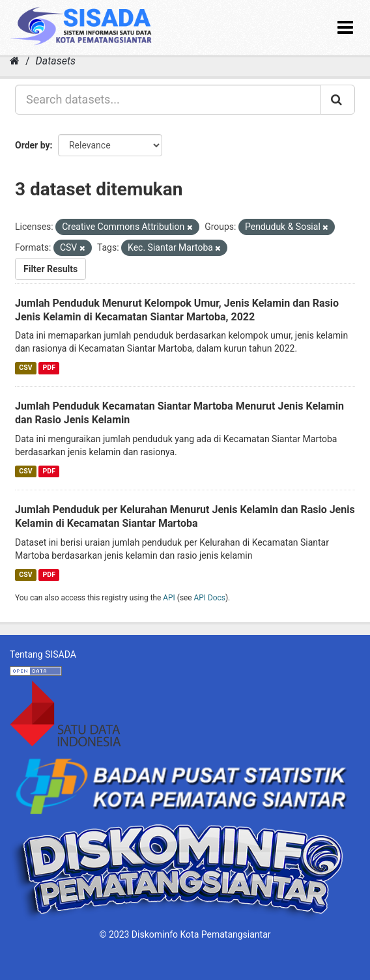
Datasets (56, 61)
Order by (33, 145)
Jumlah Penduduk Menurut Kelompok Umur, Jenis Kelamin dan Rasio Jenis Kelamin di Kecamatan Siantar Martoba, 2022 (177, 310)
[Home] (15, 61)
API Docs (210, 598)
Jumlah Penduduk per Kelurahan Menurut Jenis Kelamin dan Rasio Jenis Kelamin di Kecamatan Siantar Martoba (185, 516)
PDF (49, 368)
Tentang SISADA (43, 654)
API (169, 598)
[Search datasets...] (168, 100)
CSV (25, 368)
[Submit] (337, 100)
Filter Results (50, 269)
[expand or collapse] (345, 28)
